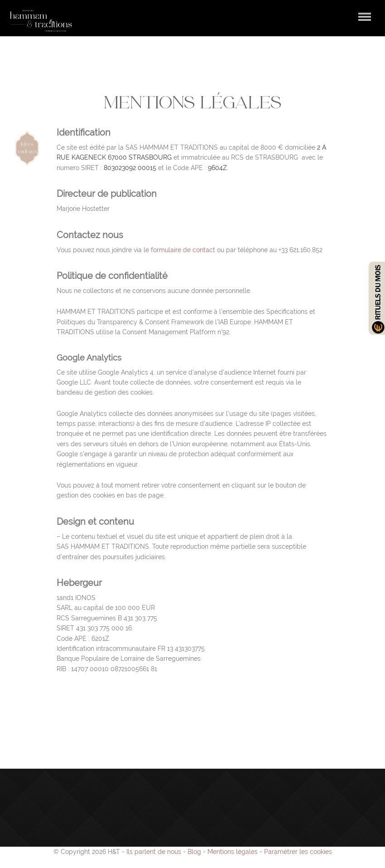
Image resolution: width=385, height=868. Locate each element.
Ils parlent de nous (154, 852)
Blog (194, 852)
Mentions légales (233, 852)
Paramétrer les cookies (298, 852)
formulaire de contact (183, 250)
